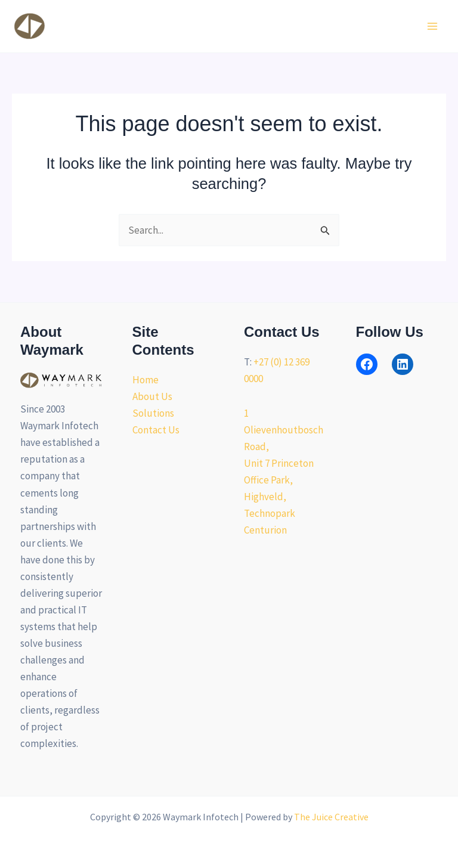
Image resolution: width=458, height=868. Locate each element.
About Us (152, 396)
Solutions (153, 413)
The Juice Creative (331, 817)
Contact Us (156, 430)
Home (146, 380)
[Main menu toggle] (433, 26)
